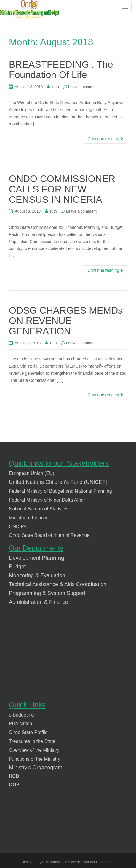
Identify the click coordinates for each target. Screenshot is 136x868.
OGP (14, 785)
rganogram (49, 768)
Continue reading (105, 139)
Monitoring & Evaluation (37, 575)
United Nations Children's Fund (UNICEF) (58, 482)
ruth (55, 87)
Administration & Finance (39, 602)
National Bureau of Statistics (39, 509)
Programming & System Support (47, 593)
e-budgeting (21, 715)
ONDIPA (18, 527)
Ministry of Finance (29, 518)
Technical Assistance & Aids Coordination (58, 584)
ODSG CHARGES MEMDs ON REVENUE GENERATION (66, 321)
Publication (20, 723)
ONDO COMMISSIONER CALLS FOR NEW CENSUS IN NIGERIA (62, 189)
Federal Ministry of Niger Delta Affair (47, 500)
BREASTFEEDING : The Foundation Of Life (61, 70)
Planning (52, 558)
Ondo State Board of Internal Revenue (49, 535)
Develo (17, 558)
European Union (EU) (32, 473)
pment (33, 558)
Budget (18, 567)
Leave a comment (83, 87)
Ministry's (20, 768)
